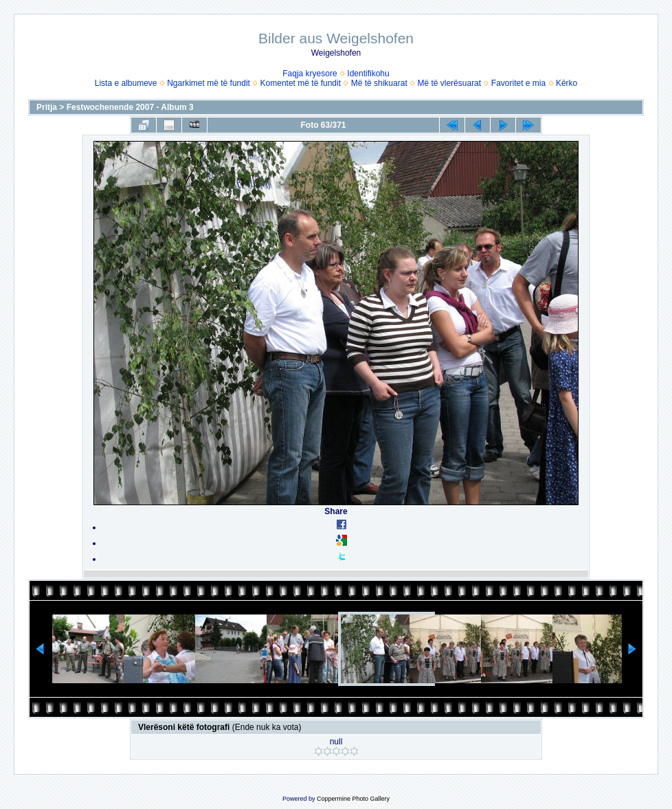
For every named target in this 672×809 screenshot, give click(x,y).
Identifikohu (368, 74)
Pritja (47, 107)
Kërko (567, 83)
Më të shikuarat (379, 83)
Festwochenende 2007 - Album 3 (130, 107)
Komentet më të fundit (301, 83)
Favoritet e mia (518, 83)
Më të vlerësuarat (449, 83)
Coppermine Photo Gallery (353, 799)
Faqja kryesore (310, 74)
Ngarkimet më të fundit (209, 83)
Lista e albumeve (126, 83)
